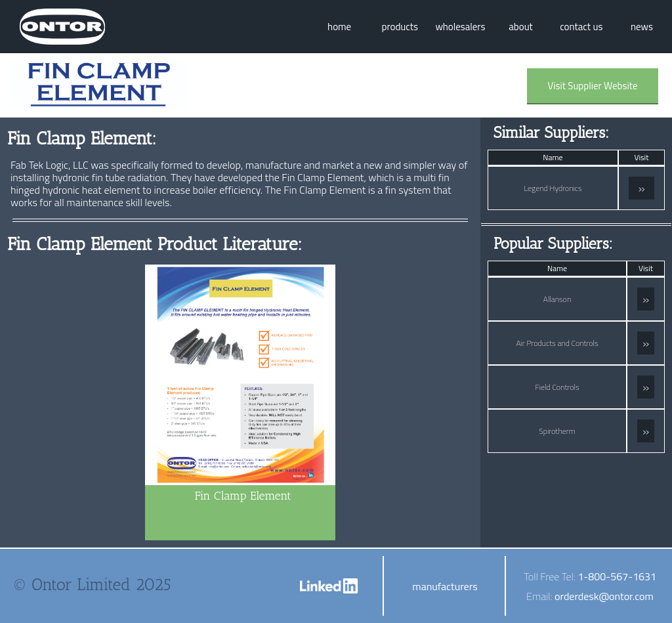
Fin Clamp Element (242, 496)
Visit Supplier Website (592, 86)
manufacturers (445, 586)
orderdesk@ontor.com (604, 596)
